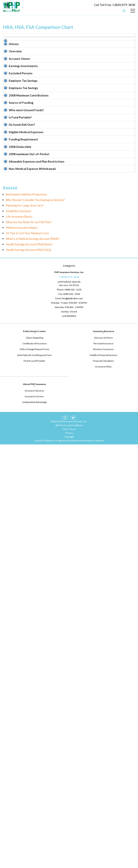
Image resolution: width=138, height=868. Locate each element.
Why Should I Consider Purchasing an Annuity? (35, 624)
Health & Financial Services (104, 779)
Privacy (69, 856)
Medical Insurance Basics (22, 651)
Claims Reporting (34, 761)
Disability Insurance (18, 635)
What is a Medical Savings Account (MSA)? (33, 662)
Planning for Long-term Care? (25, 629)
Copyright (69, 860)
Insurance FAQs (103, 790)
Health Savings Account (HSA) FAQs (29, 673)
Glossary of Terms (103, 761)
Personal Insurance (103, 767)
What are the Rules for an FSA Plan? (29, 646)
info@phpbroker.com (72, 722)
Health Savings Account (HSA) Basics (29, 668)
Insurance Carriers (34, 820)
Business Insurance (103, 773)
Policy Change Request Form (35, 773)
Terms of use (69, 853)
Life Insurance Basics (19, 640)
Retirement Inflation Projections (26, 618)
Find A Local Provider (34, 784)
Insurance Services (35, 814)
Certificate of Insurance (35, 767)
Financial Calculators (104, 784)
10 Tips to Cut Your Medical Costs (27, 657)
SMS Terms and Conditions (69, 849)
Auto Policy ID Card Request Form (35, 779)
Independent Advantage (35, 826)
